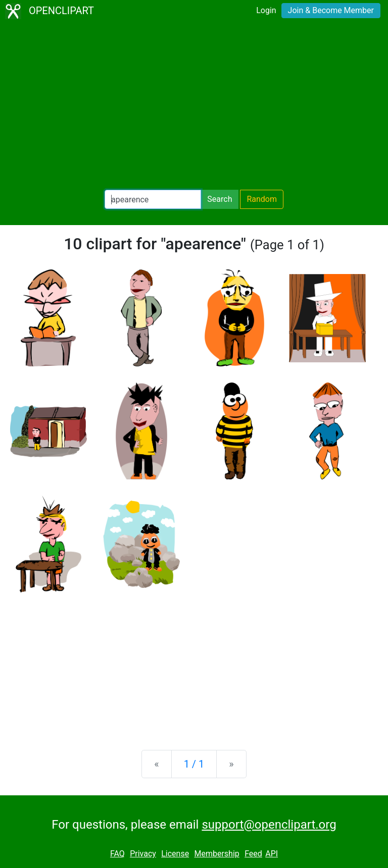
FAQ (117, 854)
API (272, 854)
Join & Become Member (331, 10)
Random (262, 199)
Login (266, 10)
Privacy (143, 854)
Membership (216, 854)
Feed (253, 854)
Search (220, 199)
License (175, 854)
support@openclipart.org (269, 825)
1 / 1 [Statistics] (194, 764)
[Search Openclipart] (153, 199)
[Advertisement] (194, 106)
